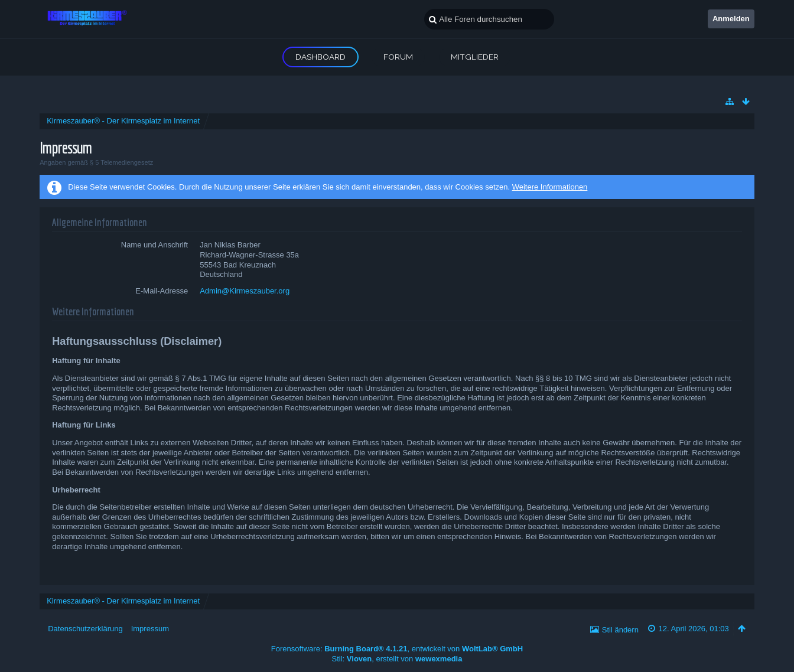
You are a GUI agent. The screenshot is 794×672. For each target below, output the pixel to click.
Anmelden (731, 19)
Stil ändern (620, 630)
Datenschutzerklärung (85, 629)
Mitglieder (475, 57)
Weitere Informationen (550, 187)
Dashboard (320, 57)
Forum (398, 57)
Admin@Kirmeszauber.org (245, 291)
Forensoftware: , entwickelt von (397, 649)
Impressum (150, 629)
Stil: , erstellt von (397, 659)
